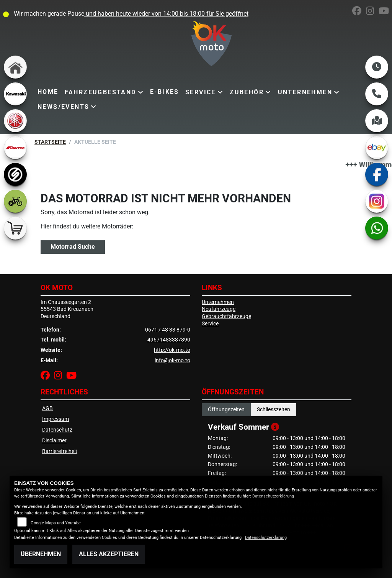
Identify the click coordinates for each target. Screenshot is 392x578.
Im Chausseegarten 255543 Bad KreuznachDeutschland (67, 309)
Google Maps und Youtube (56, 523)
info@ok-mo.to (172, 360)
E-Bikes (165, 92)
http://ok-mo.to (172, 350)
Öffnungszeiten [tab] (226, 410)
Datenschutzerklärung (273, 496)
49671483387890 (169, 340)
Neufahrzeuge (219, 309)
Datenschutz (57, 430)
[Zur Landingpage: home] (15, 67)
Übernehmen (41, 554)
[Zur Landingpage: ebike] (15, 201)
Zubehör (247, 92)
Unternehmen (305, 92)
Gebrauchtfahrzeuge (226, 316)
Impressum (56, 419)
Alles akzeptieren (109, 554)
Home (48, 92)
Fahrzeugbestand (100, 92)
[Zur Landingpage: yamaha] (15, 121)
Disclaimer (54, 441)
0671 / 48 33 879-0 (168, 330)
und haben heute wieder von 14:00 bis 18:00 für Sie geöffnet (166, 14)
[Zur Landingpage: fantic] (15, 148)
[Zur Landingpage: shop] (15, 228)
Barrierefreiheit (60, 451)
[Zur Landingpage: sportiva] (15, 174)
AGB (47, 408)
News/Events (63, 107)
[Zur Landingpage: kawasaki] (15, 94)
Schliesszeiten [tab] (274, 410)
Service (201, 92)
